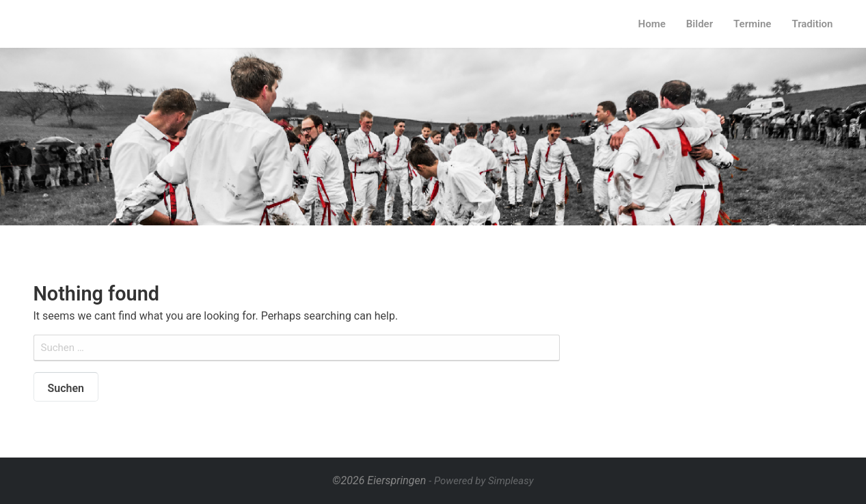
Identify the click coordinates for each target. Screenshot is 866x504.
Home (652, 24)
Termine (752, 24)
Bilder (700, 24)
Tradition (812, 24)
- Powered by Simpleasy (481, 481)
